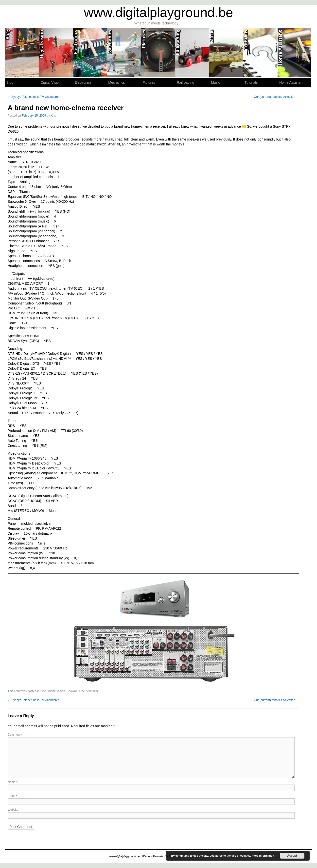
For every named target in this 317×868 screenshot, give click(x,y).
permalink (92, 691)
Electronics (90, 52)
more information (263, 856)
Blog (22, 52)
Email (12, 796)
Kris (53, 116)
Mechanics (124, 52)
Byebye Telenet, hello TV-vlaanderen (34, 97)
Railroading (192, 52)
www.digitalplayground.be (159, 12)
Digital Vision (56, 52)
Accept (292, 856)
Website (13, 810)
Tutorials (260, 52)
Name (13, 782)
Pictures (158, 52)
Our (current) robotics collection (276, 97)
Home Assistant (294, 52)
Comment (15, 735)
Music (226, 52)
